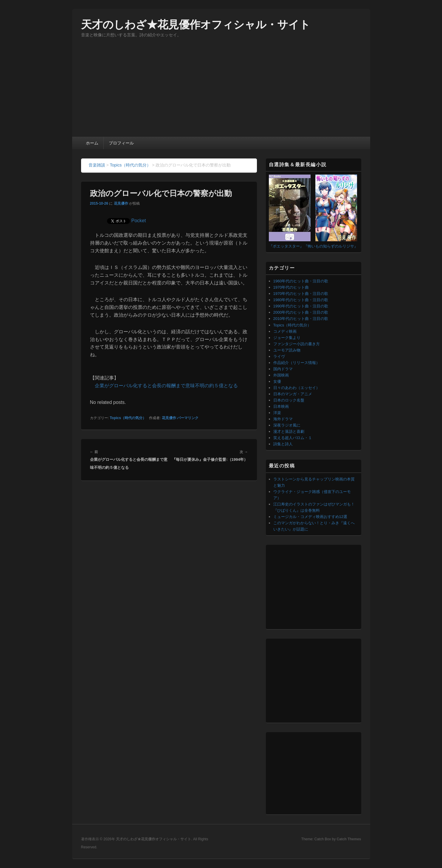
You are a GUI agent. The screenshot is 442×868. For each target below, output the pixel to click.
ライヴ (279, 356)
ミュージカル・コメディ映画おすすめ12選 (310, 517)
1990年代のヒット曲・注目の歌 (301, 306)
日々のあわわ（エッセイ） (297, 388)
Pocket (139, 221)
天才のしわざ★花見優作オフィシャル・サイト (196, 25)
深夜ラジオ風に (287, 425)
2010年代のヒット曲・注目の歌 (301, 319)
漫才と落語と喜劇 (289, 431)
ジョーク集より (287, 338)
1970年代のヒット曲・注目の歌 (301, 294)
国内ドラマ (283, 369)
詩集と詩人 (283, 444)
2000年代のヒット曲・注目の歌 (301, 312)
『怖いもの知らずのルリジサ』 (331, 246)
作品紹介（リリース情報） (297, 363)
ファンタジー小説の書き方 (297, 344)
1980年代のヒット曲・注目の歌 (301, 300)
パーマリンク (188, 418)
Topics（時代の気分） (128, 418)
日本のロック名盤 (289, 400)
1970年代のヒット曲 (291, 287)
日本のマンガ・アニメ (293, 394)
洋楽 (277, 413)
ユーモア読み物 (287, 350)
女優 (277, 381)
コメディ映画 (285, 331)
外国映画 (281, 375)
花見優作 (121, 203)
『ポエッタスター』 (286, 246)
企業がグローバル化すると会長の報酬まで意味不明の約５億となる (166, 386)
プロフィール (121, 143)
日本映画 (281, 406)
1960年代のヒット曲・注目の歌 (301, 281)
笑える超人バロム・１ (293, 438)
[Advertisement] (221, 92)
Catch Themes (349, 839)
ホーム (92, 143)
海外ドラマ (283, 419)
